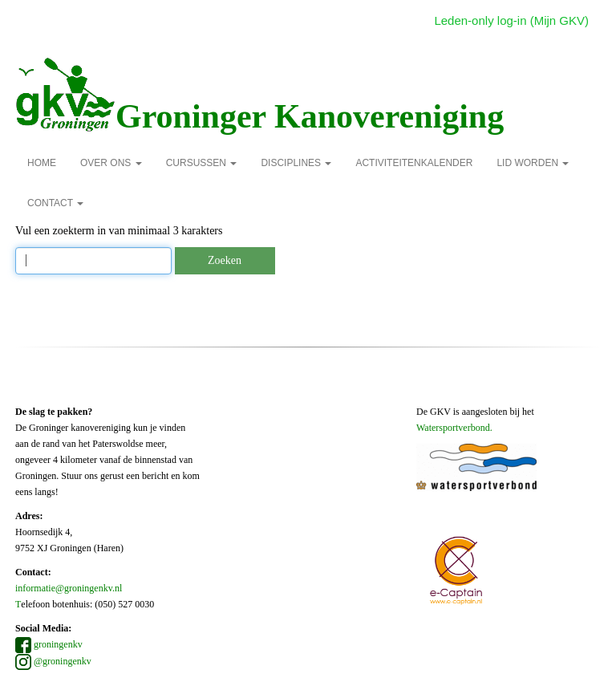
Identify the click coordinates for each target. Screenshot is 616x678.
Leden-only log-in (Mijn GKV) (511, 20)
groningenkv (49, 644)
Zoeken (225, 260)
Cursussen (202, 163)
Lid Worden (533, 163)
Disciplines (296, 163)
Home (42, 163)
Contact (55, 203)
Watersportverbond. (454, 428)
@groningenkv (53, 661)
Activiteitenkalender (414, 163)
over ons (111, 163)
